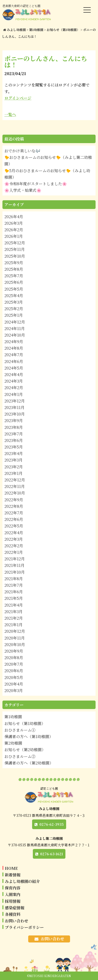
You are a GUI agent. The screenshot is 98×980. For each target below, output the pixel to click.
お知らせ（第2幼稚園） (25, 750)
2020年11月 (15, 638)
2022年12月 (15, 480)
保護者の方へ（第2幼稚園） (29, 763)
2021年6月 (14, 592)
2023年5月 (14, 447)
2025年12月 (15, 243)
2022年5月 (14, 526)
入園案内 (13, 894)
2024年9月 (14, 342)
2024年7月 (14, 355)
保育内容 (13, 888)
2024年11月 (15, 328)
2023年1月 (13, 473)
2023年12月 (15, 401)
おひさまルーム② (20, 756)
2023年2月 (14, 467)
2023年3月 (13, 460)
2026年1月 (14, 236)
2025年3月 (14, 302)
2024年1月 (14, 394)
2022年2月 (14, 546)
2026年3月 (14, 223)
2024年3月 (14, 381)
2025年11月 (15, 249)
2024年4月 (14, 374)
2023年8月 (14, 427)
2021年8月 (14, 579)
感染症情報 (15, 908)
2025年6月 (14, 282)
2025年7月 (14, 276)
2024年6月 (14, 361)
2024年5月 (14, 368)
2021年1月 (13, 625)
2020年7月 (14, 664)
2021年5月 (14, 598)
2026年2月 (14, 230)
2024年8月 (14, 348)
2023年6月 (14, 440)
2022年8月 (14, 506)
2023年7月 (14, 434)
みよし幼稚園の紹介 (22, 881)
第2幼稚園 (13, 743)
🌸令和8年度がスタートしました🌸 (36, 184)
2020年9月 (14, 651)
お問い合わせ (17, 921)
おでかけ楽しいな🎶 (22, 151)
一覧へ (10, 114)
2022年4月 (14, 533)
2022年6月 (14, 519)
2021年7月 (14, 585)
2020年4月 (14, 684)
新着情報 (13, 875)
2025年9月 (14, 263)
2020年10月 (15, 644)
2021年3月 (13, 612)
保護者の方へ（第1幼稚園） (29, 737)
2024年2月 (14, 388)
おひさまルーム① (20, 730)
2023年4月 (14, 453)
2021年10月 (15, 572)
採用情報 (13, 901)
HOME (11, 868)
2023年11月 (14, 407)
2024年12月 (15, 322)
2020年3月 (14, 691)
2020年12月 (15, 631)
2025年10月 (15, 256)
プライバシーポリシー (24, 927)
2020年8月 (14, 658)
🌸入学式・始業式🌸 (23, 190)
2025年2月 (14, 309)
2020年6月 (14, 671)
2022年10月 (15, 493)
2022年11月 (15, 486)
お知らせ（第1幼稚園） (25, 723)
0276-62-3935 (52, 824)
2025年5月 (14, 289)
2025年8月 (14, 269)
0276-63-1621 (52, 854)
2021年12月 (15, 559)
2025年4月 (14, 296)
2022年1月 (14, 552)
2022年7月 (14, 513)
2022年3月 (14, 539)
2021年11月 (14, 565)
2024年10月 (15, 335)
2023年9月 (14, 421)
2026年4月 (14, 217)
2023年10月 (15, 414)
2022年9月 (14, 500)
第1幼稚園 (13, 717)
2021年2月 (14, 618)
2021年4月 (14, 605)
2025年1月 (14, 315)
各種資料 (13, 914)
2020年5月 (14, 677)
